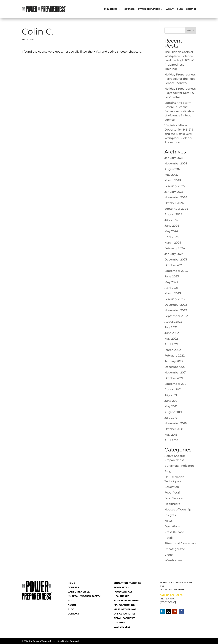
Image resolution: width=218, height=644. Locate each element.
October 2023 (174, 265)
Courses (129, 9)
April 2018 (171, 440)
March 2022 (173, 350)
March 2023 (173, 293)
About (170, 9)
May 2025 (171, 175)
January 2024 (174, 254)
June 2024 (172, 226)
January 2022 (174, 361)
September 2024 (176, 209)
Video (169, 555)
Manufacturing (124, 605)
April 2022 (171, 344)
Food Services (123, 592)
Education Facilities (127, 583)
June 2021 (171, 401)
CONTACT (73, 614)
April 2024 (172, 237)
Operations (172, 526)
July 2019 (171, 418)
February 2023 (175, 299)
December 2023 (176, 260)
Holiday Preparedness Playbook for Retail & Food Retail (180, 93)
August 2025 (173, 169)
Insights (170, 515)
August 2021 (173, 389)
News (168, 521)
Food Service (174, 498)
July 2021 (171, 395)
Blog (180, 9)
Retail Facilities (124, 618)
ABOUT (72, 605)
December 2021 (175, 367)
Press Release (174, 532)
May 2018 (171, 435)
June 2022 (172, 333)
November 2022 (176, 310)
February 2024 (175, 248)
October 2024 (174, 203)
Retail (169, 538)
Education (172, 487)
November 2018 (176, 423)
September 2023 (176, 271)
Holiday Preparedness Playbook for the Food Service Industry (180, 79)
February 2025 (175, 186)
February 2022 (175, 356)
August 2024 (173, 214)
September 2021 (176, 384)
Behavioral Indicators (179, 466)
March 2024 (173, 243)
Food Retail (172, 493)
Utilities (119, 623)
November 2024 (176, 197)
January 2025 (174, 192)
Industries (111, 9)
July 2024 (171, 220)
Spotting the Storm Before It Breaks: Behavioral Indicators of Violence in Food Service (179, 111)
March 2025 (173, 180)
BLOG (71, 609)
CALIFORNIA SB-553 (79, 592)
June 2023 (172, 276)
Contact (191, 9)
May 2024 (171, 231)
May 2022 (171, 339)
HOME (71, 583)
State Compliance (149, 9)
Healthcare (172, 504)
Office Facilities (125, 614)
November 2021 (175, 373)
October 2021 (174, 378)
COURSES (73, 587)
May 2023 (171, 282)
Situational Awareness (180, 543)
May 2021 (171, 406)
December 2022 (176, 305)
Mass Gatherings (125, 609)
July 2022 (171, 327)
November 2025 (176, 164)
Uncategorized (175, 549)
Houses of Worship (178, 510)
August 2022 (173, 322)
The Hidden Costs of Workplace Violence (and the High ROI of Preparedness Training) (179, 60)
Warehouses (173, 560)
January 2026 (174, 158)
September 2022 (176, 316)
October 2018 (174, 429)
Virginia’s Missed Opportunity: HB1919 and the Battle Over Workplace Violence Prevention (179, 134)
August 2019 (173, 412)
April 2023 (171, 288)
